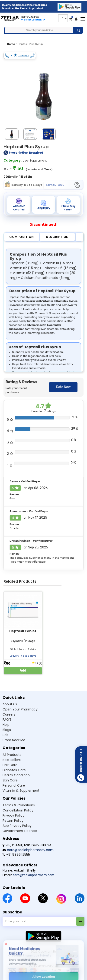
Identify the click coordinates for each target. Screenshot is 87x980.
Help (6, 725)
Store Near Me (14, 740)
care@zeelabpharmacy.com (28, 850)
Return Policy (13, 821)
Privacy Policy (13, 815)
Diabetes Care (14, 770)
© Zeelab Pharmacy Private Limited (30, 957)
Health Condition (16, 775)
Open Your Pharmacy (20, 709)
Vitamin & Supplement (21, 791)
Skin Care (10, 780)
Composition (22, 237)
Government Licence (20, 831)
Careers (9, 714)
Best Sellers (12, 760)
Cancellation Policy (18, 810)
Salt (6, 735)
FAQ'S (7, 720)
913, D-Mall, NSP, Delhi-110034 (27, 845)
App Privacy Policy (17, 826)
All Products (12, 755)
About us (10, 704)
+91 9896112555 (16, 855)
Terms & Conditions (19, 805)
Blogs (7, 730)
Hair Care (10, 765)
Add (23, 671)
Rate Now (63, 387)
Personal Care (14, 785)
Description (57, 237)
